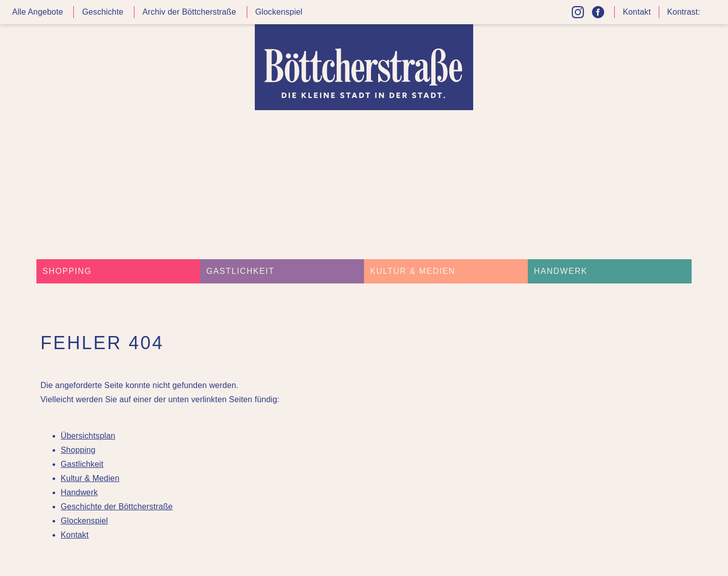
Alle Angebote (38, 12)
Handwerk (561, 271)
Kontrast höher (710, 16)
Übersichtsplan (88, 436)
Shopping (67, 271)
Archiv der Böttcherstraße (189, 12)
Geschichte (103, 12)
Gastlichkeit (240, 271)
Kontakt (637, 12)
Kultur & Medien (413, 271)
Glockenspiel (279, 12)
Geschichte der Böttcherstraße (117, 507)
